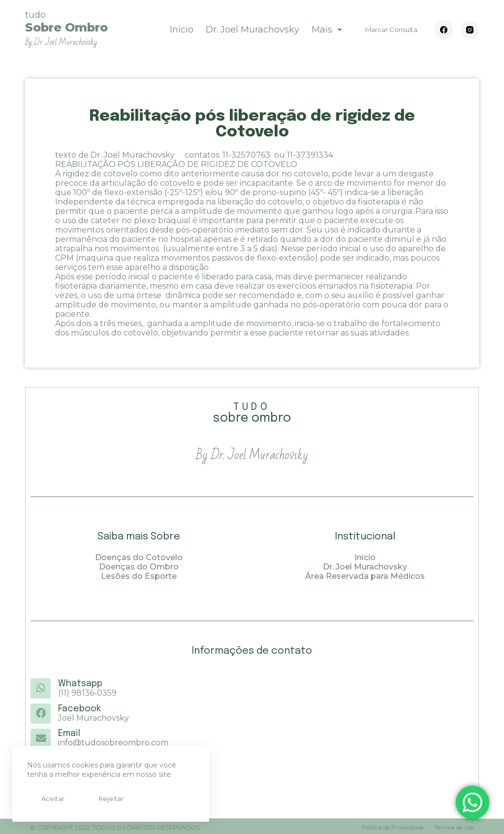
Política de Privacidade (391, 825)
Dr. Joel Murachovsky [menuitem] (252, 30)
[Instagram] (470, 30)
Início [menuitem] (182, 30)
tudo (66, 28)
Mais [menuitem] (329, 30)
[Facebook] (444, 30)
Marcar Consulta (391, 30)
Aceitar (48, 799)
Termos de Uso (453, 825)
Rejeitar (97, 799)
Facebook (79, 708)
